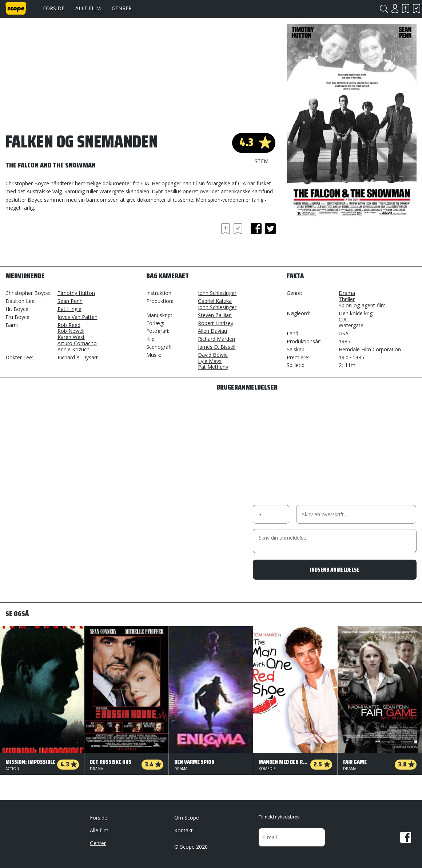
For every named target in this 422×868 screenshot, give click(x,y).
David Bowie (213, 355)
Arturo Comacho (77, 343)
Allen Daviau (212, 331)
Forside (54, 8)
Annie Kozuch (73, 349)
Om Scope (187, 818)
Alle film (88, 8)
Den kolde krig (356, 313)
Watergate (351, 325)
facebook (256, 229)
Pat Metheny (213, 367)
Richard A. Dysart (78, 357)
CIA (343, 319)
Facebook (406, 837)
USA (344, 333)
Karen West (71, 337)
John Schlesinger (217, 293)
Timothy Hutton (76, 293)
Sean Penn (70, 301)
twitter (270, 229)
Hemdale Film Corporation (370, 349)
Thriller (347, 299)
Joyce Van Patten (77, 317)
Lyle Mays (210, 361)
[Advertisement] (64, 241)
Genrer (122, 8)
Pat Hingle (69, 309)
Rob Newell (71, 331)
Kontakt (184, 830)
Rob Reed (69, 325)
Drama (347, 293)
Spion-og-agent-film (362, 305)
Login (395, 9)
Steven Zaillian (215, 315)
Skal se (406, 9)
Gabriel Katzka (215, 301)
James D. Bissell (217, 347)
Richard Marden (216, 339)
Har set (417, 9)
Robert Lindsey (216, 323)
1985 (345, 341)
